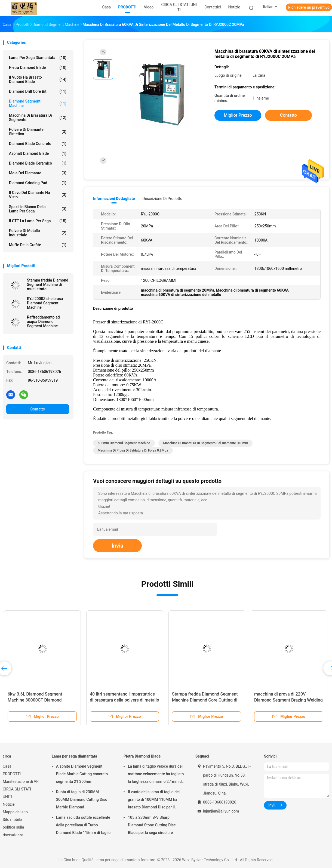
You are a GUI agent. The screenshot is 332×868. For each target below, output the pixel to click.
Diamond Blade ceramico (38, 163)
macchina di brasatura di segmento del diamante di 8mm (205, 443)
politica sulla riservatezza (13, 831)
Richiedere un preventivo (309, 7)
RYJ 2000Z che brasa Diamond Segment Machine (45, 303)
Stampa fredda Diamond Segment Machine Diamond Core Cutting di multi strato (205, 700)
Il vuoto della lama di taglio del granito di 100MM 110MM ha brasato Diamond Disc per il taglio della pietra (154, 800)
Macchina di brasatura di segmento (38, 118)
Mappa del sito (15, 812)
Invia (117, 546)
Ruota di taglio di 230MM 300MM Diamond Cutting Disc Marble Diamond (82, 799)
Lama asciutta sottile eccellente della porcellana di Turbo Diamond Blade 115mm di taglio (83, 825)
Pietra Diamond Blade (38, 67)
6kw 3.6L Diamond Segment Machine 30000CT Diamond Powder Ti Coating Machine (35, 700)
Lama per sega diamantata (38, 58)
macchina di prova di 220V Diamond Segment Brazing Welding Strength (288, 700)
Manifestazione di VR (21, 781)
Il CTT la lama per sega (38, 221)
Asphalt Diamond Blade (38, 153)
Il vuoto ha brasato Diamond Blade (38, 79)
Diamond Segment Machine (38, 103)
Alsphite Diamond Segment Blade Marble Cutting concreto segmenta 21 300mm (82, 774)
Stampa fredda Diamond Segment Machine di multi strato (48, 285)
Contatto (38, 409)
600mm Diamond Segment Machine (124, 443)
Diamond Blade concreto (38, 144)
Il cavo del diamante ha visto (38, 195)
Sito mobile (12, 820)
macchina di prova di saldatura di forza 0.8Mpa (133, 450)
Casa (7, 766)
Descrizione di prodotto (162, 199)
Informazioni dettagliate (114, 199)
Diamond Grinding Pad (38, 183)
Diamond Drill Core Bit (38, 91)
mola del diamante (38, 173)
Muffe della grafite (38, 245)
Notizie (9, 804)
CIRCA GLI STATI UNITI (17, 793)
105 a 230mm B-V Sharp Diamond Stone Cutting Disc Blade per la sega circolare (152, 825)
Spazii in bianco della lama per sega (38, 209)
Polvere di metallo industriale (38, 233)
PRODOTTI (12, 774)
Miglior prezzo (238, 115)
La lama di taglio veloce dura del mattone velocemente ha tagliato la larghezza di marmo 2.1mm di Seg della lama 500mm (156, 775)
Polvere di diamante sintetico (38, 132)
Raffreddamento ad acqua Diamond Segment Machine (43, 322)
